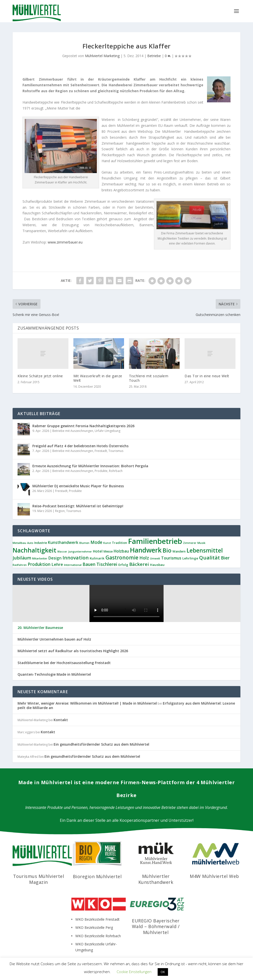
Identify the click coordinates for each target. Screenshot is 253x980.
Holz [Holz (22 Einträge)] (144, 558)
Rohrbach (116, 471)
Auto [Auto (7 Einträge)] (30, 543)
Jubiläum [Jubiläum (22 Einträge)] (22, 558)
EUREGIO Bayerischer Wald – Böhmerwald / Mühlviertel (156, 926)
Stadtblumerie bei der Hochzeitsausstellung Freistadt (64, 663)
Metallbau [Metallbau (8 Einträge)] (19, 543)
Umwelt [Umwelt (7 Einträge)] (155, 558)
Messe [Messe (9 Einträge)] (108, 551)
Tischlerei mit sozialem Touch (149, 378)
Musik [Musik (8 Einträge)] (201, 543)
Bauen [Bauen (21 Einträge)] (89, 564)
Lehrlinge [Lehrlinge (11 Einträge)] (190, 558)
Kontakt (61, 720)
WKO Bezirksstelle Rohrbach (98, 936)
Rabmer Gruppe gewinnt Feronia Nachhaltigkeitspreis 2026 (83, 426)
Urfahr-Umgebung (107, 431)
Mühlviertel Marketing (102, 56)
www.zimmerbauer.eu (65, 242)
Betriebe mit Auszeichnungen (73, 431)
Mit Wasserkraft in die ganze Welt (98, 378)
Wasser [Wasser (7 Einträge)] (62, 552)
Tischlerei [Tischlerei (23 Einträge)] (107, 564)
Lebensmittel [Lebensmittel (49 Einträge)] (205, 550)
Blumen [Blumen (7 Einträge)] (84, 543)
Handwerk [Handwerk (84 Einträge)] (146, 550)
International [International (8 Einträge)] (73, 565)
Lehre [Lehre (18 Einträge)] (57, 564)
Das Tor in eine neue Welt (207, 376)
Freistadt (101, 451)
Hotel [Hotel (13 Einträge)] (98, 551)
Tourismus (116, 451)
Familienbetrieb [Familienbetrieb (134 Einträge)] (155, 541)
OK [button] (163, 972)
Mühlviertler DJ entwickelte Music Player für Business (78, 486)
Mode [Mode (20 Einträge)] (96, 542)
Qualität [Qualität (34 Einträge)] (210, 557)
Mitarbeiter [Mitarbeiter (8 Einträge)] (40, 558)
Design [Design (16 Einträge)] (55, 558)
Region (60, 511)
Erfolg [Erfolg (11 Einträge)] (123, 565)
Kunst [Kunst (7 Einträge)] (107, 543)
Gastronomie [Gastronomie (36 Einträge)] (122, 557)
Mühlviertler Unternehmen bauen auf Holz (54, 639)
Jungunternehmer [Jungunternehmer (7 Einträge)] (80, 552)
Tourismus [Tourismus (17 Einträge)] (171, 558)
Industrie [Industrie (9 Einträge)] (41, 543)
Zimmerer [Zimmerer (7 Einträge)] (190, 543)
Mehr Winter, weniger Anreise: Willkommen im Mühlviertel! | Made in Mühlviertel (87, 703)
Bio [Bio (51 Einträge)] (167, 550)
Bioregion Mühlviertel (97, 876)
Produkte (101, 471)
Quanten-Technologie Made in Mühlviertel (54, 674)
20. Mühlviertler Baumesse (40, 628)
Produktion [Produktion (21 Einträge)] (39, 564)
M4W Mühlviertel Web (214, 876)
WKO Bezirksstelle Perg (94, 927)
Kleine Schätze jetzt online (40, 376)
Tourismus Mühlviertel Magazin (39, 879)
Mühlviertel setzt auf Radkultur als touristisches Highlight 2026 (73, 651)
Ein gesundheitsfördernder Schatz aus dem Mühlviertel (101, 744)
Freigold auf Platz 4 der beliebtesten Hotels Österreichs (80, 446)
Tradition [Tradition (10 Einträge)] (119, 543)
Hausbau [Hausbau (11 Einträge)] (157, 565)
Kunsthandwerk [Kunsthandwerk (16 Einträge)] (63, 542)
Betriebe (154, 56)
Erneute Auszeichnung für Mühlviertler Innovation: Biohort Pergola (90, 466)
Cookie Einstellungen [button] (134, 972)
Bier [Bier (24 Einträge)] (225, 558)
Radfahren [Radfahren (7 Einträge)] (20, 565)
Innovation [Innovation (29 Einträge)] (76, 558)
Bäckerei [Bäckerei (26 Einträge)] (139, 564)
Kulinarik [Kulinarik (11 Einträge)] (97, 558)
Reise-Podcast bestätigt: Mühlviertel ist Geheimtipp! (78, 506)
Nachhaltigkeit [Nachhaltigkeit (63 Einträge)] (34, 550)
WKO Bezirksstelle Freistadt (97, 919)
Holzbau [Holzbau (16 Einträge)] (121, 551)
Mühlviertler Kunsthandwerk (156, 879)
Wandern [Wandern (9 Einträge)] (179, 551)
